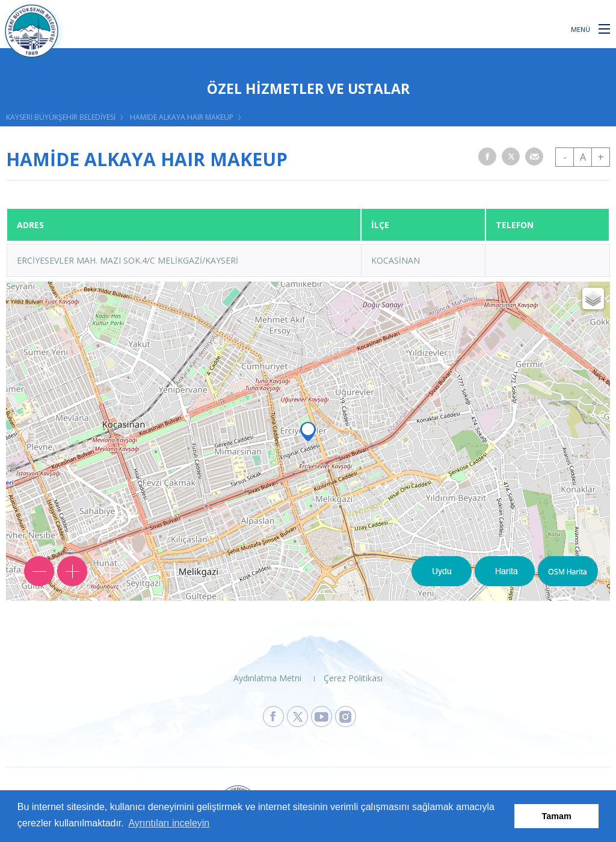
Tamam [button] (557, 816)
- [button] (565, 157)
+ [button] (601, 157)
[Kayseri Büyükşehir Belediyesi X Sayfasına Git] (297, 717)
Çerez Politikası (353, 678)
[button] (604, 28)
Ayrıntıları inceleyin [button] (169, 823)
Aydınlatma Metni (267, 678)
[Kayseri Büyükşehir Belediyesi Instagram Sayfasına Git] (346, 717)
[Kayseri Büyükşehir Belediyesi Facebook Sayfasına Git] (273, 717)
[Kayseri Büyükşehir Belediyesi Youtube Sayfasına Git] (322, 717)
